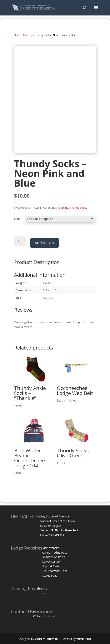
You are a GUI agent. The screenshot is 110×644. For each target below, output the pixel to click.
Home (17, 35)
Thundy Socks (78, 208)
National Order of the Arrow (58, 521)
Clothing (28, 35)
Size (17, 219)
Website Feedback (44, 616)
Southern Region (51, 526)
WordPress (84, 639)
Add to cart (45, 243)
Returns (42, 593)
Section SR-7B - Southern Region (61, 530)
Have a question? (44, 611)
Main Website (51, 548)
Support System (52, 566)
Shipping (42, 588)
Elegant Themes (46, 639)
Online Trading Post (55, 553)
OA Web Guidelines (52, 535)
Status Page (50, 576)
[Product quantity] (20, 241)
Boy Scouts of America (55, 516)
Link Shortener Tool (55, 571)
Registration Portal (54, 557)
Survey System (51, 562)
